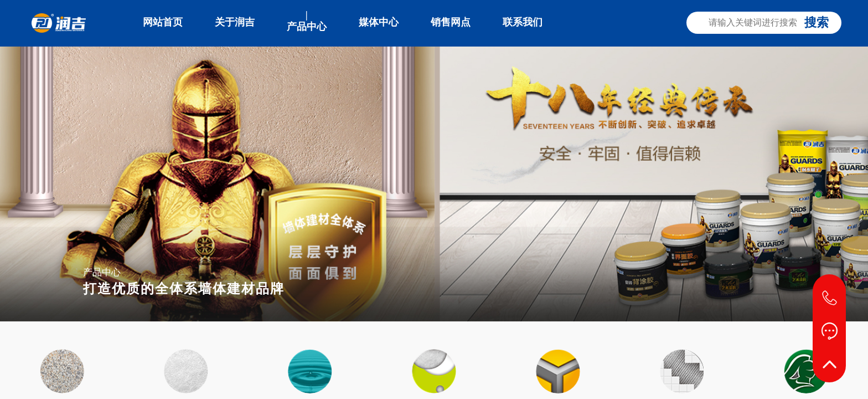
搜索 (817, 22)
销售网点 (451, 22)
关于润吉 (235, 22)
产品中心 (307, 27)
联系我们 (523, 22)
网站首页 (163, 22)
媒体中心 (379, 22)
